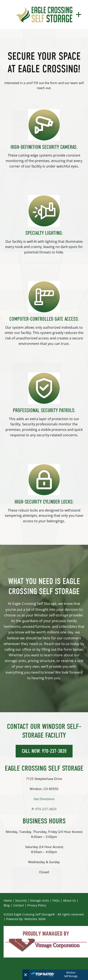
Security (21, 900)
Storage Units (40, 900)
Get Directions (44, 799)
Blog (7, 905)
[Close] (26, 975)
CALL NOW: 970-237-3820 (44, 751)
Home (8, 900)
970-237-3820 (46, 809)
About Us (69, 900)
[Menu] (79, 14)
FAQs (56, 900)
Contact (19, 905)
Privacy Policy (37, 905)
